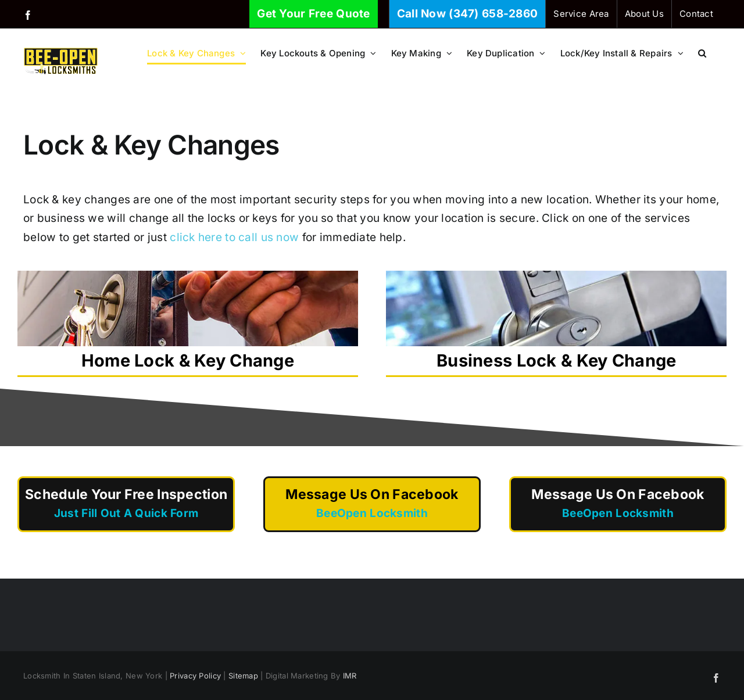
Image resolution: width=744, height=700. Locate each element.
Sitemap (243, 676)
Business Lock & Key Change (556, 321)
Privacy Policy (195, 676)
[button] (702, 53)
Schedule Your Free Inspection (126, 505)
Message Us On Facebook (372, 505)
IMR (350, 676)
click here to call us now (234, 237)
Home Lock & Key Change (188, 321)
